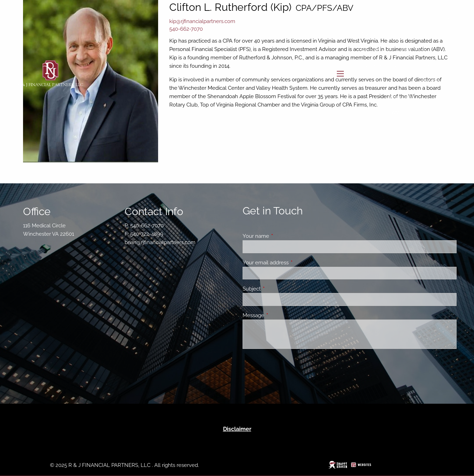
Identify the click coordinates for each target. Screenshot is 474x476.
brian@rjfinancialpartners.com (160, 242)
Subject (277, 289)
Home (444, 19)
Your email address (291, 263)
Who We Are (376, 50)
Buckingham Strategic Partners (398, 66)
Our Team (414, 50)
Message (279, 315)
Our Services (436, 81)
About (368, 34)
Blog (446, 113)
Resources (401, 97)
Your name (281, 236)
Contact (442, 129)
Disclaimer (237, 429)
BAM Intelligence (409, 113)
